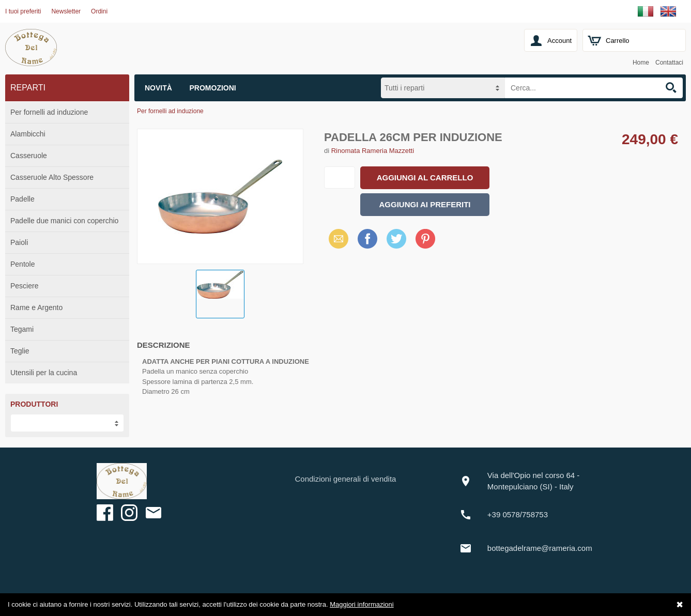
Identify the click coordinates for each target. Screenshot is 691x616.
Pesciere (24, 286)
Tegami (22, 329)
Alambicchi (28, 134)
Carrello (618, 41)
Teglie (20, 351)
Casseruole (29, 156)
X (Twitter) (396, 242)
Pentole (22, 264)
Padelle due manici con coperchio (64, 221)
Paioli (19, 242)
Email (336, 238)
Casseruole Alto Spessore (52, 177)
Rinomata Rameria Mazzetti (373, 151)
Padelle (22, 199)
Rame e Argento (36, 307)
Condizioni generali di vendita (346, 479)
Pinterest (425, 238)
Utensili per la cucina (44, 373)
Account (559, 41)
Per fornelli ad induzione (49, 112)
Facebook (367, 238)
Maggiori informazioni (362, 604)
